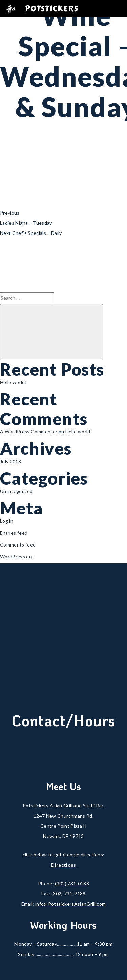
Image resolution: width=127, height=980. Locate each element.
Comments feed (18, 545)
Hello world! (13, 382)
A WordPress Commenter (29, 432)
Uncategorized (16, 491)
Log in (7, 521)
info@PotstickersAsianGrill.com (71, 904)
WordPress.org (17, 556)
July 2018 (10, 461)
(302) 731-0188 (71, 883)
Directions (63, 865)
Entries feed (14, 533)
